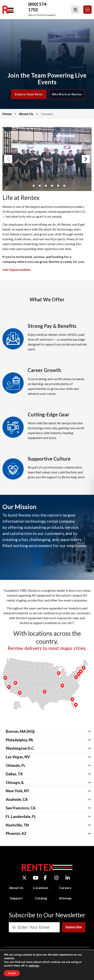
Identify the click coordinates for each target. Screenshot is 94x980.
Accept (12, 973)
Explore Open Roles (29, 94)
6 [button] (59, 187)
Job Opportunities (17, 269)
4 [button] (47, 187)
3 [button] (41, 187)
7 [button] (65, 187)
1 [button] (29, 187)
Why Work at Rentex (67, 94)
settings (34, 966)
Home (7, 114)
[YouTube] (36, 878)
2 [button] (35, 187)
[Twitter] (24, 878)
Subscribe (74, 927)
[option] (47, 159)
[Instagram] (56, 878)
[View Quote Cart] (75, 10)
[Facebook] (45, 878)
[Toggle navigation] (87, 10)
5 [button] (53, 187)
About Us (26, 114)
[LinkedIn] (68, 878)
